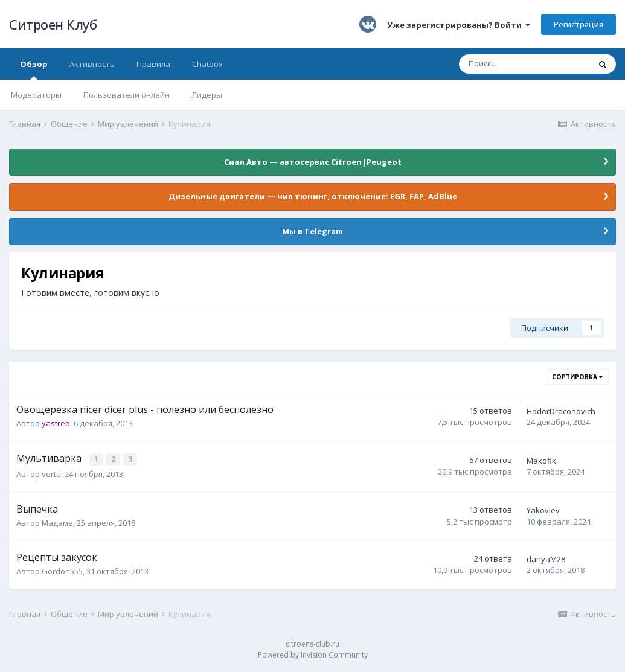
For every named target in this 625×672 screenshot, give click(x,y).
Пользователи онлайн (127, 95)
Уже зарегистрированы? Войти (459, 25)
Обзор (34, 69)
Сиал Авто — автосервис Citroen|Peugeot (313, 162)
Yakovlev (543, 510)
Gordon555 (62, 571)
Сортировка (577, 377)
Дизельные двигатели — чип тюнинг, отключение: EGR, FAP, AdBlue (313, 196)
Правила (153, 64)
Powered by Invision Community (313, 654)
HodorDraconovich (561, 411)
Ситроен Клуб (53, 24)
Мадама (57, 522)
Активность (92, 64)
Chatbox (207, 64)
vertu (51, 473)
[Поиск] (524, 64)
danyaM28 (546, 558)
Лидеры (207, 95)
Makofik (541, 461)
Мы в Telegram (312, 231)
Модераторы (36, 95)
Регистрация (579, 24)
